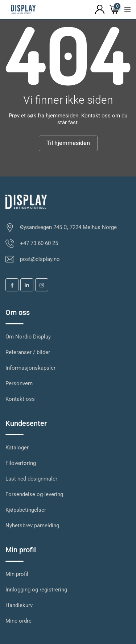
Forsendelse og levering (34, 494)
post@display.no (40, 259)
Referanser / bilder (28, 352)
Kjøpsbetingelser (26, 510)
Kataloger (17, 448)
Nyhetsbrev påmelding (32, 525)
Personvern (19, 383)
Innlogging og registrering (36, 590)
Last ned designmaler (31, 479)
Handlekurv (19, 605)
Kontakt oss (20, 399)
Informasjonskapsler (30, 368)
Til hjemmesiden (68, 143)
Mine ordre (18, 621)
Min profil (17, 574)
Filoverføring (21, 463)
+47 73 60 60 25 (39, 243)
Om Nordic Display (28, 337)
